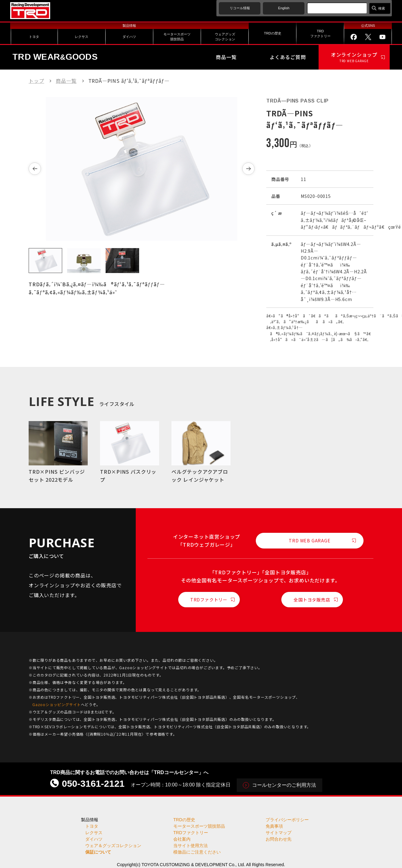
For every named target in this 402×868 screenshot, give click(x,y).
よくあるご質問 (288, 57)
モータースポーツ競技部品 (199, 826)
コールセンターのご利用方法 (284, 785)
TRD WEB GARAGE (310, 540)
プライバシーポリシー (287, 820)
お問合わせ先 (279, 839)
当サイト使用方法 (191, 846)
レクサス (94, 833)
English (284, 8)
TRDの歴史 (184, 820)
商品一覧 (226, 57)
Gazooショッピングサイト (57, 704)
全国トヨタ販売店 (312, 600)
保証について (98, 852)
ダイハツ (94, 839)
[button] (35, 169)
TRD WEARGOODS (55, 57)
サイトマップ (279, 833)
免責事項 (274, 826)
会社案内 (182, 839)
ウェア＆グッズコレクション (113, 846)
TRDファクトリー (209, 600)
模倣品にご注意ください (197, 852)
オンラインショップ (354, 57)
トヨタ (92, 826)
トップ (36, 81)
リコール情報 (240, 8)
